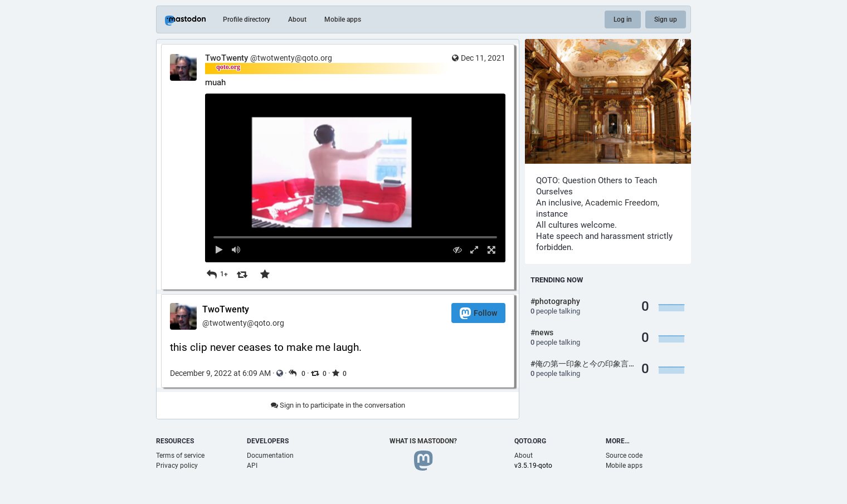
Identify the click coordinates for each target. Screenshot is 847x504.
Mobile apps (343, 19)
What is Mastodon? (423, 441)
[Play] (219, 250)
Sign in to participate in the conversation (338, 405)
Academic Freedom (621, 203)
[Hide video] (457, 250)
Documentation (270, 456)
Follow (478, 313)
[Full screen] (491, 250)
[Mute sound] (237, 250)
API (252, 466)
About (297, 19)
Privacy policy (177, 466)
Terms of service (180, 456)
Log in (623, 19)
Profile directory (247, 19)
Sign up (666, 19)
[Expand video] (474, 250)
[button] (355, 178)
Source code (624, 456)
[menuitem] (355, 178)
